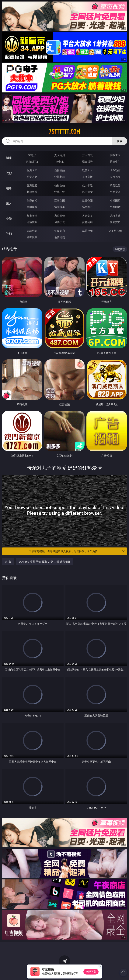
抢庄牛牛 (115, 162)
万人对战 (87, 155)
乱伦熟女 (87, 192)
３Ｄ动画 (115, 170)
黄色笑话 (87, 222)
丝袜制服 (60, 177)
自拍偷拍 (60, 170)
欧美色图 (87, 200)
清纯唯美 (60, 207)
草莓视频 (87, 231)
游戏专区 (115, 155)
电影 (9, 188)
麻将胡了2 (32, 162)
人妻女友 (87, 216)
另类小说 (60, 222)
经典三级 (60, 192)
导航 (9, 233)
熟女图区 (87, 207)
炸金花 (60, 162)
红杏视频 (32, 237)
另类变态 (115, 192)
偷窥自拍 (32, 200)
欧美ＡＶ (87, 170)
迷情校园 (32, 222)
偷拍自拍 (60, 185)
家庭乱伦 (60, 216)
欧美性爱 (115, 185)
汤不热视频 (115, 231)
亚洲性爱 (32, 185)
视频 (9, 173)
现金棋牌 (87, 162)
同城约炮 (32, 231)
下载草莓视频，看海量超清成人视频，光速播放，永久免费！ (77, 551)
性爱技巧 (115, 222)
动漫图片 (115, 200)
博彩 (9, 158)
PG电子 (32, 155)
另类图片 (115, 207)
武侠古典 (115, 216)
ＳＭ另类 (115, 177)
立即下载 (91, 972)
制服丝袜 (32, 192)
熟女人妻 (32, 177)
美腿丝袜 (32, 207)
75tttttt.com (64, 132)
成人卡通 (87, 185)
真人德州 (60, 155)
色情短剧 (60, 237)
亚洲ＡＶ (32, 170)
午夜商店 (60, 231)
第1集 (8, 562)
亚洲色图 (60, 200)
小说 (9, 218)
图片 (9, 203)
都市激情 (32, 216)
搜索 (120, 141)
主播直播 (87, 177)
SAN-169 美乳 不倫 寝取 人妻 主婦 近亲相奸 (44, 562)
